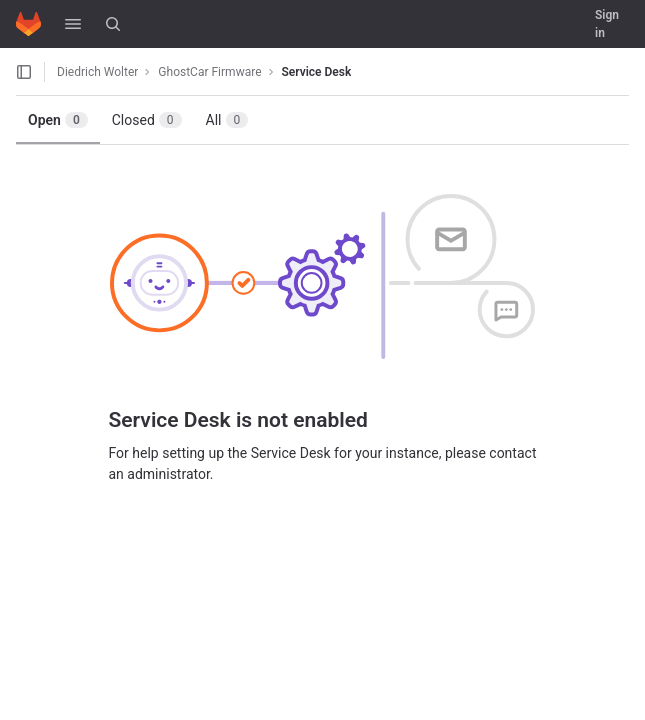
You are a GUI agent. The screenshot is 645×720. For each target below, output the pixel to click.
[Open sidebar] (24, 72)
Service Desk (317, 72)
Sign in (607, 24)
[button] (73, 24)
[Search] (113, 24)
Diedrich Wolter (97, 72)
